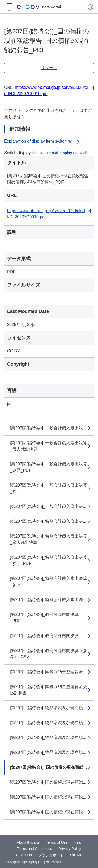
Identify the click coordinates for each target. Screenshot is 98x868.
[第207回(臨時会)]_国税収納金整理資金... (48, 672)
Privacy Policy (70, 849)
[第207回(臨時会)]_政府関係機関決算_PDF (44, 618)
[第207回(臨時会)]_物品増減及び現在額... (48, 708)
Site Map (77, 855)
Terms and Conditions (34, 849)
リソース (49, 68)
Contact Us (23, 855)
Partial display (60, 153)
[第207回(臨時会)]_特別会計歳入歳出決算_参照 (48, 582)
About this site (28, 842)
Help (77, 842)
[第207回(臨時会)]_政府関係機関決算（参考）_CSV (48, 654)
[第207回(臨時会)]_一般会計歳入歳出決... (48, 428)
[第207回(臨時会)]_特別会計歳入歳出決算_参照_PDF (48, 560)
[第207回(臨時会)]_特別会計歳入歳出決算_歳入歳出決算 (48, 539)
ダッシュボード (51, 855)
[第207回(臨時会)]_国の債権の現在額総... (48, 767)
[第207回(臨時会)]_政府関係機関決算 (44, 636)
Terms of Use (57, 842)
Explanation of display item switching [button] (42, 141)
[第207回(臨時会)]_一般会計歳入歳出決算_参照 (48, 488)
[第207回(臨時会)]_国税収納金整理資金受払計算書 (48, 690)
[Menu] (9, 7)
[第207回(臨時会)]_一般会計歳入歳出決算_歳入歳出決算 (48, 446)
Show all (80, 153)
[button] (90, 7)
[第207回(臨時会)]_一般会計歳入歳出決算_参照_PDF (48, 467)
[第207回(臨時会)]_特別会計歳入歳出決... (48, 521)
